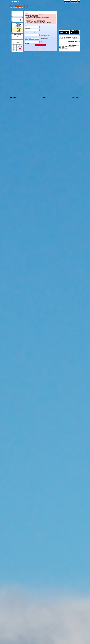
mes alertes (19, 29)
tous (20, 19)
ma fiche (20, 27)
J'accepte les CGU (29, 44)
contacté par (19, 31)
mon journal (19, 24)
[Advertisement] (55, 6)
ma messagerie (19, 25)
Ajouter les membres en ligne (64, 48)
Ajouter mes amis (62, 47)
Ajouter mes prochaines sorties (64, 50)
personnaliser (19, 31)
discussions (19, 37)
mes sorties (19, 15)
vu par (20, 30)
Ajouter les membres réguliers (64, 49)
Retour (27, 14)
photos (20, 20)
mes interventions (18, 26)
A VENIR (20, 13)
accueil (20, 36)
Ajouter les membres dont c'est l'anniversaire (67, 47)
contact (20, 38)
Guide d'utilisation (14, 97)
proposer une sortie (18, 14)
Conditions (45, 97)
